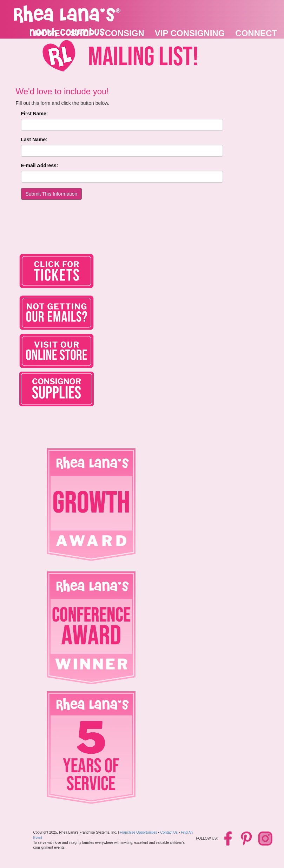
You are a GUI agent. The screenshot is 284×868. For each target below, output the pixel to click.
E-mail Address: (40, 165)
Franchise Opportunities (138, 832)
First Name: (35, 114)
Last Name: (34, 140)
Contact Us (169, 832)
